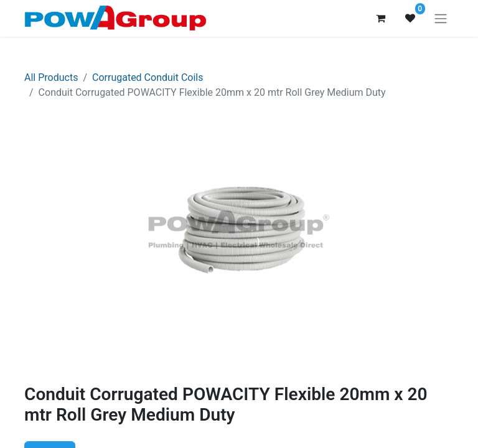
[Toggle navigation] (441, 18)
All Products (51, 77)
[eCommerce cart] (380, 18)
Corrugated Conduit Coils (148, 77)
